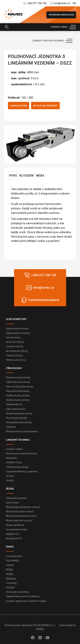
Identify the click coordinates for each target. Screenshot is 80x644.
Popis (13, 176)
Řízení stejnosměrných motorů (23, 507)
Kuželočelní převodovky (19, 413)
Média (40, 176)
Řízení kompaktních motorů (21, 516)
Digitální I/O (12, 534)
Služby (10, 574)
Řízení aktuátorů (15, 525)
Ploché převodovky (17, 418)
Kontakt (10, 587)
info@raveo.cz (62, 3)
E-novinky (11, 583)
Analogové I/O (14, 538)
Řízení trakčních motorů (19, 521)
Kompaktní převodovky (19, 422)
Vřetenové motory (16, 360)
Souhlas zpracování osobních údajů (26, 601)
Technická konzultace (61, 15)
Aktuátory (11, 458)
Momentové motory (17, 351)
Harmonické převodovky (20, 387)
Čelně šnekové (14, 404)
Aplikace (11, 579)
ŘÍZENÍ (10, 489)
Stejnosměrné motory (18, 333)
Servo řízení (12, 503)
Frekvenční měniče (16, 498)
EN (74, 3)
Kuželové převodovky (18, 395)
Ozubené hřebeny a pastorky (22, 471)
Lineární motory (15, 346)
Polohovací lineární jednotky (21, 453)
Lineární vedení (14, 449)
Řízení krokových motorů (20, 511)
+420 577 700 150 (37, 3)
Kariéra (10, 565)
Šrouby (10, 476)
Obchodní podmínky (17, 592)
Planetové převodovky (18, 377)
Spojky (10, 480)
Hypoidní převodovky (18, 391)
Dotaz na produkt (45, 106)
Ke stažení (27, 176)
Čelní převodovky (16, 409)
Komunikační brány (17, 529)
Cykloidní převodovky (18, 382)
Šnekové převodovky (18, 400)
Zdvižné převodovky (17, 467)
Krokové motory (15, 342)
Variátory (11, 427)
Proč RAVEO (13, 561)
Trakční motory (14, 355)
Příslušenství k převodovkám (22, 431)
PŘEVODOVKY (14, 368)
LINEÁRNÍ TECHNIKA (18, 440)
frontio (40, 629)
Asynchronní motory (17, 329)
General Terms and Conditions (23, 596)
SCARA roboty (14, 462)
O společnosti (14, 556)
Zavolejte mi (19, 106)
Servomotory (13, 337)
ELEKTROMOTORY (16, 319)
